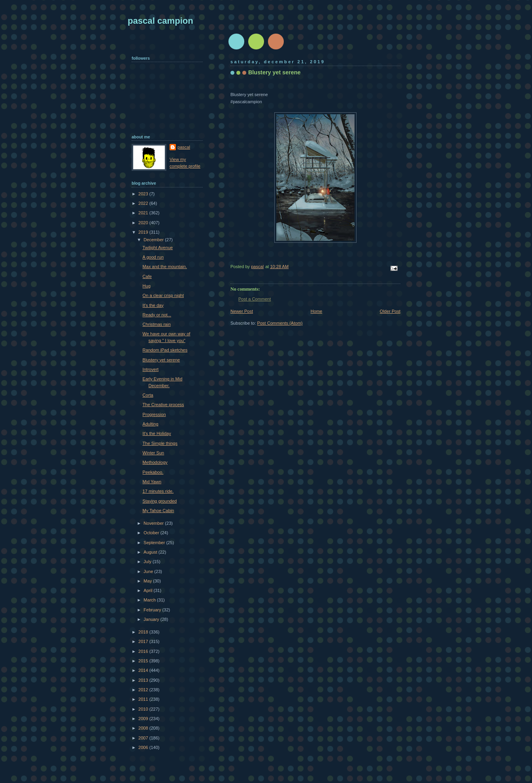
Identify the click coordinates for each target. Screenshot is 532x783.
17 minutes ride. (158, 491)
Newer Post (242, 311)
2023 (144, 194)
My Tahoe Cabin (158, 511)
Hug (147, 286)
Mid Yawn (152, 482)
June (149, 571)
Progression (154, 414)
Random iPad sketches (165, 350)
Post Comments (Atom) (280, 323)
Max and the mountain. (165, 267)
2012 (144, 690)
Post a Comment (255, 299)
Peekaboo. (153, 472)
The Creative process (163, 405)
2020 (144, 223)
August (151, 552)
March (150, 600)
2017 (144, 641)
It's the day (153, 305)
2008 (144, 728)
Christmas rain (157, 324)
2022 (144, 203)
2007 (144, 738)
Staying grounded (160, 501)
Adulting (151, 424)
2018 (144, 632)
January (152, 619)
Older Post (390, 311)
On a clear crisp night (163, 295)
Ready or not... (157, 315)
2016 (144, 651)
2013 (144, 680)
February (153, 610)
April (148, 590)
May (148, 581)
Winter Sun (154, 453)
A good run (153, 257)
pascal (184, 147)
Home (316, 311)
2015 (144, 661)
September (155, 543)
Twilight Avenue (158, 248)
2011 (144, 699)
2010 (144, 709)
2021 (144, 213)
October (152, 533)
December (154, 240)
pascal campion (160, 21)
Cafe (147, 276)
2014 (144, 670)
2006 (144, 747)
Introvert (151, 369)
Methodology (155, 462)
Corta (148, 395)
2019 (144, 232)
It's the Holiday (157, 433)
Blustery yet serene (161, 360)
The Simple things (160, 443)
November (154, 523)
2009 (144, 719)
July (148, 562)
